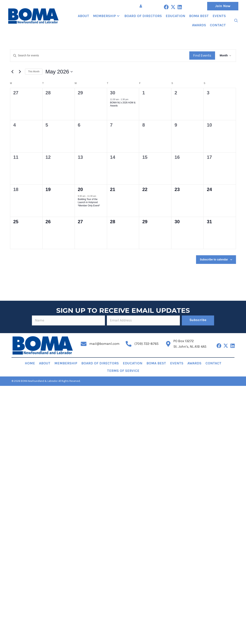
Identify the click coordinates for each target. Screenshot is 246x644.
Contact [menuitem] (213, 363)
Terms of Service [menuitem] (123, 371)
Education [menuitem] (133, 363)
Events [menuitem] (177, 363)
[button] (166, 7)
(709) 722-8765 (146, 344)
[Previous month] (12, 72)
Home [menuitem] (30, 363)
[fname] (68, 320)
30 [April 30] (113, 93)
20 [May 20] (80, 189)
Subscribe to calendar (214, 259)
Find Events (202, 55)
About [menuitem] (45, 363)
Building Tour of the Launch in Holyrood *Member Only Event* (89, 202)
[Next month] (20, 72)
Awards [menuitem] (194, 363)
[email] (143, 320)
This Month (34, 72)
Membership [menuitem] (66, 363)
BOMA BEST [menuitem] (156, 363)
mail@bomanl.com (104, 344)
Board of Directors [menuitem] (100, 363)
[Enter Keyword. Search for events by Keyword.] (100, 56)
